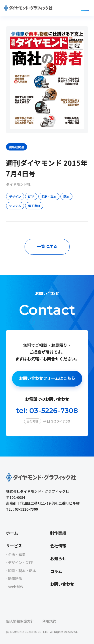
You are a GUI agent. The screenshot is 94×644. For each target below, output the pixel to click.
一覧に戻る (47, 247)
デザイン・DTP (21, 563)
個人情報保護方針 (20, 621)
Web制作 (16, 587)
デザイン (15, 196)
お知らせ (58, 559)
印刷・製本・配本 (22, 571)
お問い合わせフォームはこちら (47, 378)
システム (15, 206)
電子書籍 (34, 206)
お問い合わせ (62, 584)
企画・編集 (17, 555)
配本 (66, 196)
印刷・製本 (49, 196)
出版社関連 (17, 147)
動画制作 (15, 579)
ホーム (12, 533)
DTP (31, 196)
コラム (56, 572)
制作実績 (58, 533)
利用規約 (49, 621)
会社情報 (58, 546)
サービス (14, 546)
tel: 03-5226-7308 (47, 410)
